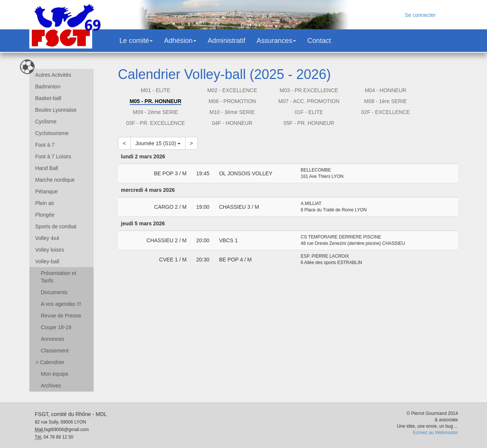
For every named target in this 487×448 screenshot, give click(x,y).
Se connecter (420, 15)
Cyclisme (46, 121)
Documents (54, 292)
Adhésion (180, 41)
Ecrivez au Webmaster (435, 433)
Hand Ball (47, 168)
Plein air (45, 203)
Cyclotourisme (52, 133)
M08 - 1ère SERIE (385, 101)
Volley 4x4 (47, 238)
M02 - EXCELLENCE (232, 90)
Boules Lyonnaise (56, 110)
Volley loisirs (50, 250)
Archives (51, 386)
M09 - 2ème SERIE (156, 112)
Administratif (226, 41)
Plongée (45, 215)
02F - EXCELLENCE (386, 112)
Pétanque (47, 191)
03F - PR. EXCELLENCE (155, 123)
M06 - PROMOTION (232, 101)
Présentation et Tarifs (59, 277)
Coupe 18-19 (56, 327)
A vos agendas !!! (61, 304)
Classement (55, 351)
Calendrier (50, 362)
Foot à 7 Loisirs (53, 156)
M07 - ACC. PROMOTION (309, 101)
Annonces (53, 339)
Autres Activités (53, 75)
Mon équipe (55, 374)
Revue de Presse (61, 316)
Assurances (276, 41)
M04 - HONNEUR (385, 90)
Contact (319, 41)
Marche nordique (55, 180)
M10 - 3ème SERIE (232, 112)
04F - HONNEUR (232, 123)
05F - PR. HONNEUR (309, 123)
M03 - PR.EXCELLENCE (309, 90)
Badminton (48, 87)
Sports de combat (56, 226)
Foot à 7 (45, 145)
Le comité (136, 41)
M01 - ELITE (156, 90)
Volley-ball (47, 261)
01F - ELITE (309, 112)
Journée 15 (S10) (158, 143)
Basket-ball (48, 98)
